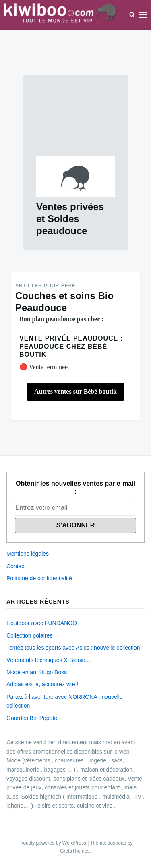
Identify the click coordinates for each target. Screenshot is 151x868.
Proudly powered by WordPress (53, 843)
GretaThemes (75, 851)
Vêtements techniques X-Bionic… (49, 660)
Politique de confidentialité (39, 578)
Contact (16, 566)
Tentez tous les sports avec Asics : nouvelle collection (73, 648)
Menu (143, 15)
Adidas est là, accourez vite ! (42, 684)
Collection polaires (29, 635)
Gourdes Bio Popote (32, 718)
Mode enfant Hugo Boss (37, 672)
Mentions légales (28, 554)
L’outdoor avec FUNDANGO (42, 623)
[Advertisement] (75, 122)
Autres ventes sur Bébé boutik (75, 391)
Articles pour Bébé (46, 286)
